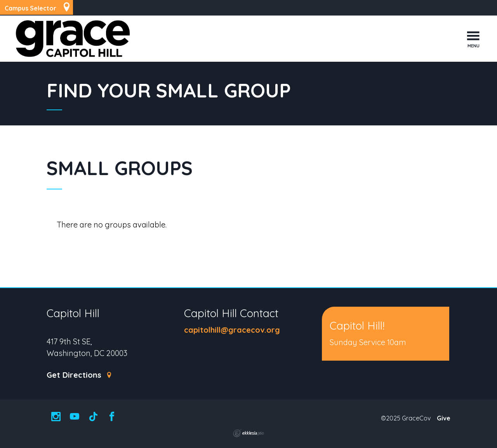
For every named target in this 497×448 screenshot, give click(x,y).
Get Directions (79, 375)
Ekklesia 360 (248, 433)
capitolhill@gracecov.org (232, 330)
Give (444, 418)
